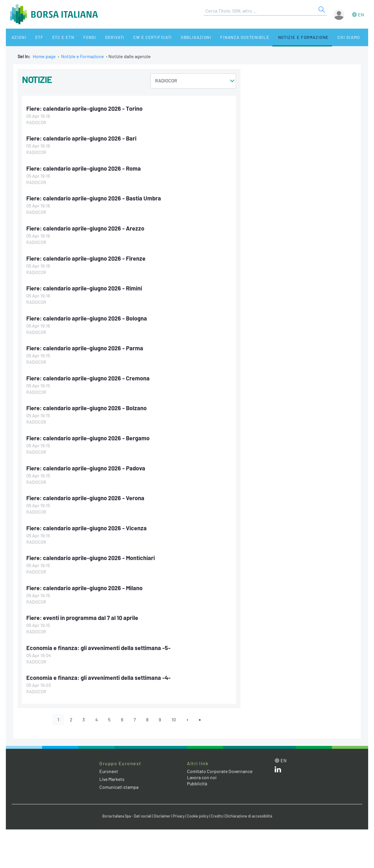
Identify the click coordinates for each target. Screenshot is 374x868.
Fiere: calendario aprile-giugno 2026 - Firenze (86, 257)
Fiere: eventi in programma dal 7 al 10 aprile (83, 615)
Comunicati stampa (119, 784)
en (361, 14)
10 (175, 716)
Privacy (179, 812)
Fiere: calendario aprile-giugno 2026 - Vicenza (87, 525)
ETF (34, 37)
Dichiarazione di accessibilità (250, 812)
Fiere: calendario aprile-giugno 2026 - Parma (85, 346)
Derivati (103, 37)
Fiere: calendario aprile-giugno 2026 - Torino (85, 108)
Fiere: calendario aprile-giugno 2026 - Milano (85, 585)
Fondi (80, 37)
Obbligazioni (181, 37)
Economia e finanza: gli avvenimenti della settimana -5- (99, 644)
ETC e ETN (56, 37)
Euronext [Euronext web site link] (109, 768)
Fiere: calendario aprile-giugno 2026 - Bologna (87, 317)
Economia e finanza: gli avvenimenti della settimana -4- (99, 674)
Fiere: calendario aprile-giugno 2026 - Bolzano (87, 406)
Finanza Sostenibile (227, 37)
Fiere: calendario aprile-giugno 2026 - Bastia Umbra (94, 198)
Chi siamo (328, 37)
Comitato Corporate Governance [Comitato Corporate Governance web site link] (220, 768)
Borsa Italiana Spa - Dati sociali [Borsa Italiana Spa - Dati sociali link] (125, 812)
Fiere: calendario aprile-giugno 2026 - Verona (86, 495)
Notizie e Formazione (285, 37)
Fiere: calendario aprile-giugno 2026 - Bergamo (88, 436)
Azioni (17, 37)
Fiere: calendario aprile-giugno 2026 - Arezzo (86, 228)
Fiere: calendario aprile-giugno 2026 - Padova (86, 466)
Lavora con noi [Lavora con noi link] (202, 774)
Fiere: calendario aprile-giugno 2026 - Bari (82, 138)
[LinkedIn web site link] (278, 767)
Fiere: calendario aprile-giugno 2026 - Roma (84, 168)
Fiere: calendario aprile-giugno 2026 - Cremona (88, 376)
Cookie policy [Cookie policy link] (199, 812)
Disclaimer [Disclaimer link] (162, 812)
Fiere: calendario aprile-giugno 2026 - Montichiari (91, 555)
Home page (44, 56)
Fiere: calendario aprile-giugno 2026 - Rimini (84, 287)
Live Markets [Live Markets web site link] (112, 776)
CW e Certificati (139, 37)
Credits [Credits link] (218, 812)
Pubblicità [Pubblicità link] (197, 780)
